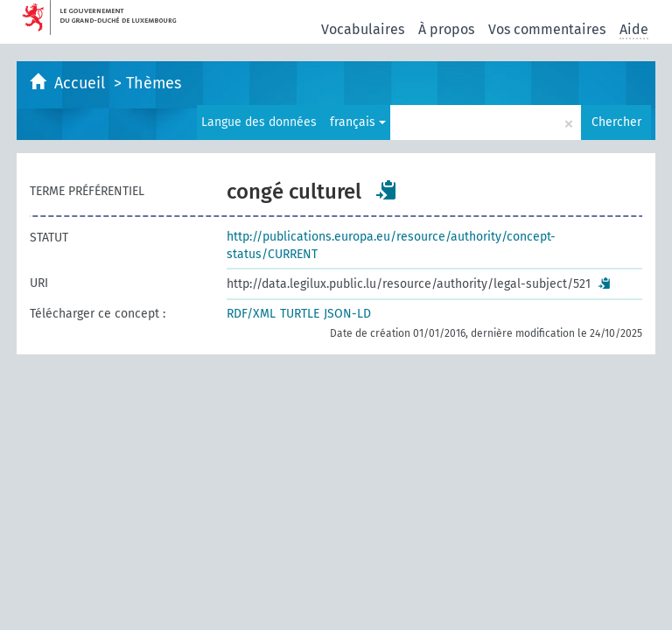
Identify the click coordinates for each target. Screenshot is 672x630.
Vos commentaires (547, 29)
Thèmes (154, 83)
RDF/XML (251, 314)
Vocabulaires (363, 29)
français (358, 122)
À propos (446, 29)
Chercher (616, 122)
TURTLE (300, 314)
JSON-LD (347, 314)
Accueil (82, 83)
